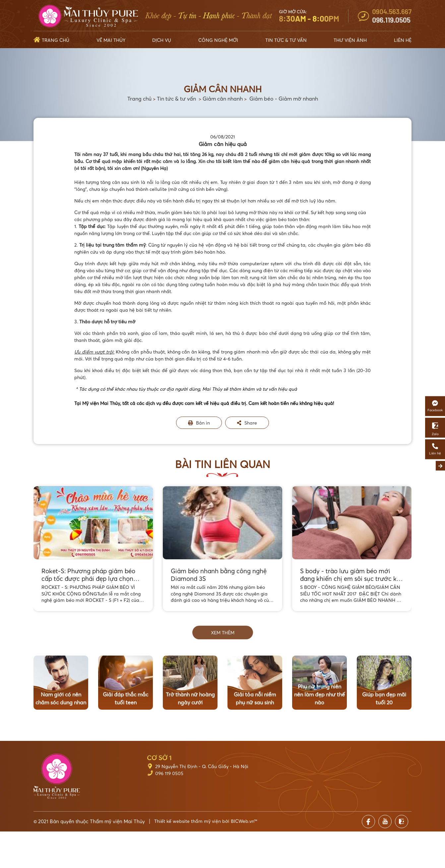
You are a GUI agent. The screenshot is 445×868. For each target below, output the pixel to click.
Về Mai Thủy (111, 40)
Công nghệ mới (218, 40)
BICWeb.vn (242, 821)
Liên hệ (403, 40)
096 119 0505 (169, 773)
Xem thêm (223, 632)
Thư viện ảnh (350, 40)
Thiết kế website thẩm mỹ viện (188, 821)
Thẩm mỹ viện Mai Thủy (117, 821)
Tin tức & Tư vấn (286, 40)
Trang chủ (56, 40)
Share (247, 423)
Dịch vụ (162, 40)
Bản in (199, 423)
